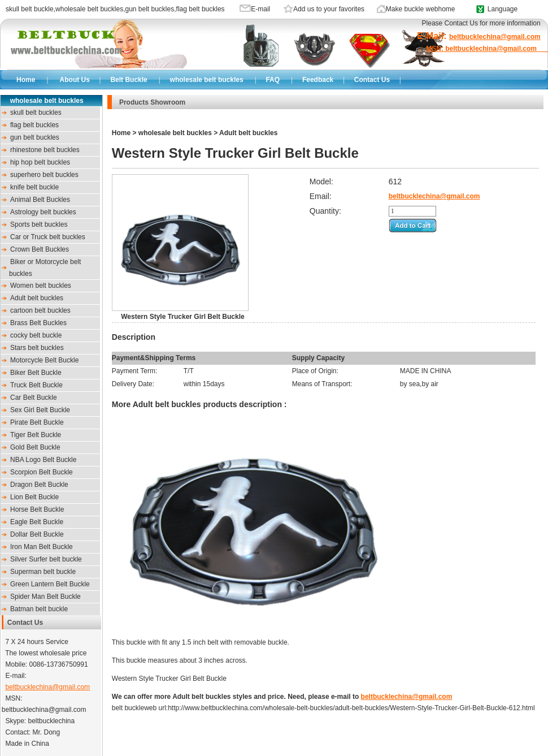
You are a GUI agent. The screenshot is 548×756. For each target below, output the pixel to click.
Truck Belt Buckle (36, 385)
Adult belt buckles (37, 298)
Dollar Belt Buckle (37, 534)
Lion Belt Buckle (34, 497)
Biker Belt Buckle (36, 373)
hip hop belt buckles (40, 162)
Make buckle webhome (421, 9)
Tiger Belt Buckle (36, 435)
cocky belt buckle (36, 335)
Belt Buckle (129, 80)
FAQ (273, 80)
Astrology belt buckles (43, 212)
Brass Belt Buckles (38, 323)
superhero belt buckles (44, 175)
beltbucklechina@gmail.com (47, 687)
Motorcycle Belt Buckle (44, 360)
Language (503, 9)
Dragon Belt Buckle (39, 485)
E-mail (260, 9)
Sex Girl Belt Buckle (40, 410)
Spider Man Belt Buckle (45, 597)
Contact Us (372, 80)
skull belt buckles (36, 113)
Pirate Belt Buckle (37, 422)
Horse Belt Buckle (37, 509)
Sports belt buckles (39, 224)
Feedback (318, 80)
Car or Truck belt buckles (48, 237)
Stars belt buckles (37, 348)
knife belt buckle (34, 187)
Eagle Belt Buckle (37, 522)
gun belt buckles (149, 9)
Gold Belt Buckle (35, 447)
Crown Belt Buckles (40, 249)
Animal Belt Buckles (40, 200)
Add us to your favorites (329, 9)
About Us (75, 80)
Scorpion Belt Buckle (42, 472)
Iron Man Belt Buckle (42, 547)
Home (26, 80)
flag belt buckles (201, 9)
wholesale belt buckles (89, 9)
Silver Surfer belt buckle (46, 559)
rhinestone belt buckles (45, 150)
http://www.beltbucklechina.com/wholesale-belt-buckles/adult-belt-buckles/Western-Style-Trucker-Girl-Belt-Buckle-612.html (351, 708)
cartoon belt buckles (40, 310)
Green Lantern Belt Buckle (50, 584)
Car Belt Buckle (34, 398)
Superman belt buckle (43, 572)
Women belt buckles (41, 286)
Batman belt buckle (39, 609)
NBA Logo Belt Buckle (43, 460)
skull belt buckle (30, 9)
